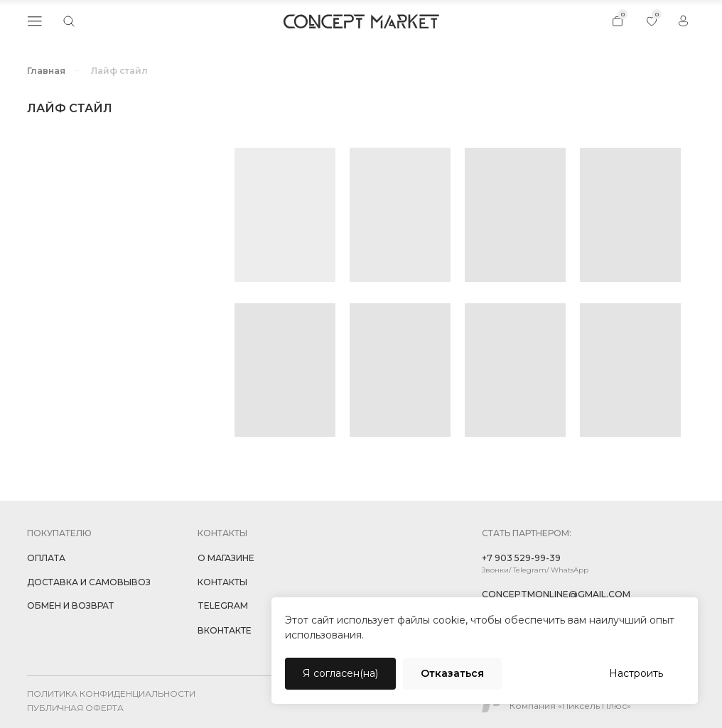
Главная (46, 71)
